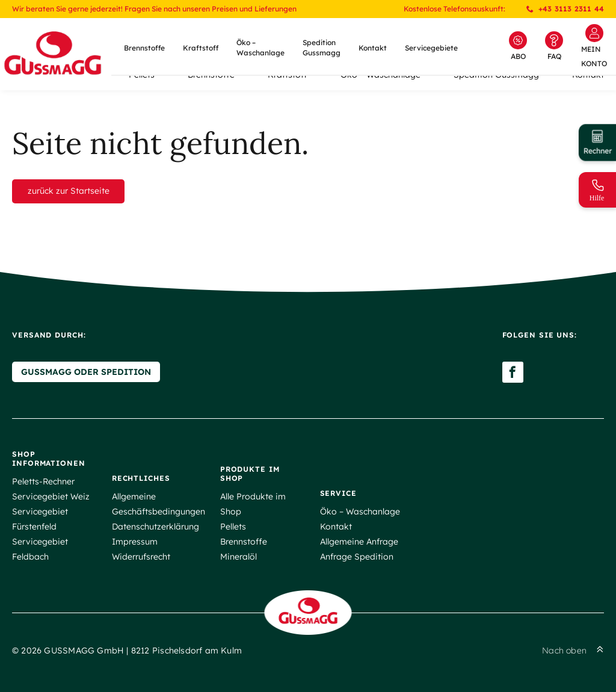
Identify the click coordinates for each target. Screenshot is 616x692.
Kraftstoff (201, 48)
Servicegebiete (431, 48)
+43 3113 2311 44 (565, 9)
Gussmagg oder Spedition (86, 372)
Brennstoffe (144, 48)
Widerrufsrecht (141, 557)
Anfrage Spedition (357, 557)
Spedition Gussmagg (322, 48)
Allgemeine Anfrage (359, 542)
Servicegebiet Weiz (51, 496)
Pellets (233, 527)
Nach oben (573, 650)
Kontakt (373, 48)
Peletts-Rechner (43, 481)
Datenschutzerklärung (156, 527)
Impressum (135, 542)
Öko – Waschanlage (260, 48)
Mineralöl (239, 557)
